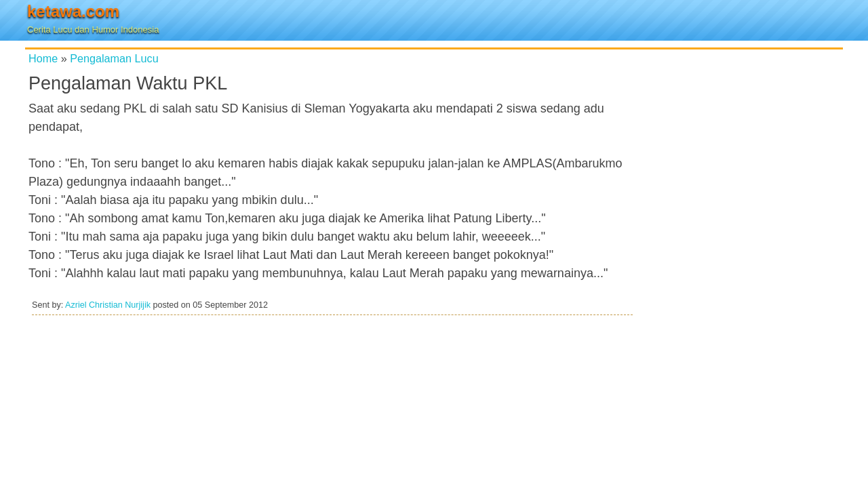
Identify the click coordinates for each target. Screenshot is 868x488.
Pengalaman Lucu (114, 58)
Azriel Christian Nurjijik (108, 305)
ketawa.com (73, 11)
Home (43, 58)
